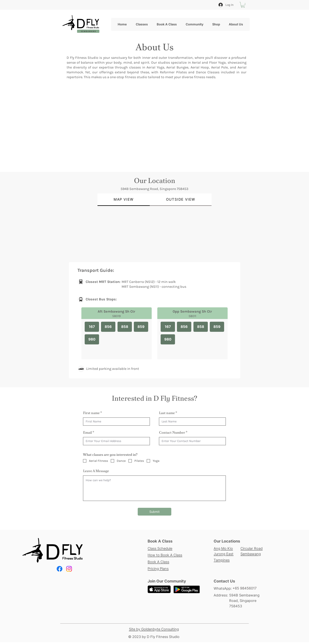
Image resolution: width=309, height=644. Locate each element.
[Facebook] (60, 569)
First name (91, 413)
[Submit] (154, 512)
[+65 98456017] (248, 588)
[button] (243, 5)
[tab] (124, 200)
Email (87, 433)
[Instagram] (69, 569)
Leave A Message (96, 471)
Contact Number (172, 433)
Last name (167, 413)
